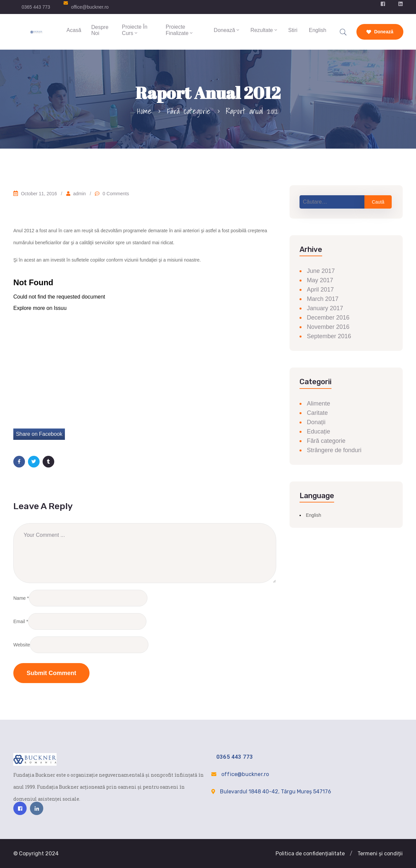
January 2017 (325, 308)
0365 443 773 (36, 7)
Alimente (318, 404)
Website (22, 645)
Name (19, 598)
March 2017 (323, 299)
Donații (316, 422)
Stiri (293, 30)
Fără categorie (189, 111)
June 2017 (321, 271)
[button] (351, 854)
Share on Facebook (39, 434)
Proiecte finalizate (180, 30)
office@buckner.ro (90, 7)
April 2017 (320, 290)
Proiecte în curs (134, 30)
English (317, 30)
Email (19, 621)
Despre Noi (100, 30)
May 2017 (320, 280)
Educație (318, 432)
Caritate (317, 413)
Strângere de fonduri (334, 450)
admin (80, 194)
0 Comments (116, 194)
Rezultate (264, 30)
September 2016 (329, 336)
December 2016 (328, 318)
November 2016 (328, 327)
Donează (227, 30)
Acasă (74, 30)
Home (144, 111)
